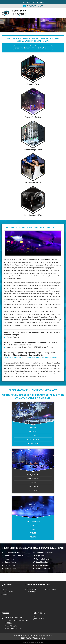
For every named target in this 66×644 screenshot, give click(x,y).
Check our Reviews (23, 48)
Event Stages (32, 592)
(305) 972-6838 (36, 6)
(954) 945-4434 (16, 626)
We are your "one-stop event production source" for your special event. (32, 357)
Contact (6, 594)
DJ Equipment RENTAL (33, 215)
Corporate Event (33, 84)
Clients (6, 589)
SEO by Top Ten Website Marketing (33, 638)
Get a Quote (43, 48)
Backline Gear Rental (33, 182)
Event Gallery (8, 592)
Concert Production (33, 117)
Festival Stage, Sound (33, 150)
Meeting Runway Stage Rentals (33, 642)
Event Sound (31, 589)
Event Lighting (51, 589)
